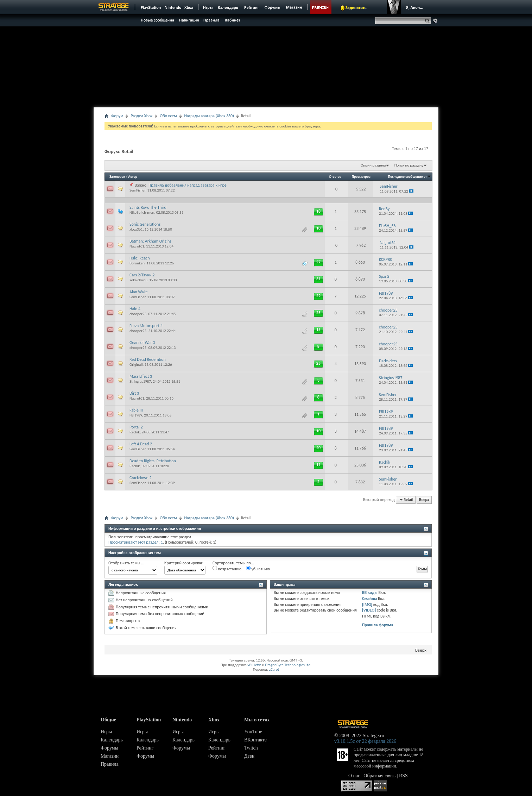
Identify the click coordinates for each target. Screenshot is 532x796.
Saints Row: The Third (148, 207)
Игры (106, 732)
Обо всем (168, 116)
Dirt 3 (134, 393)
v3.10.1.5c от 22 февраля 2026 (365, 741)
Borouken (137, 263)
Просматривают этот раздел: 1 (136, 542)
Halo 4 (135, 309)
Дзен (249, 756)
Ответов (335, 177)
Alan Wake (139, 292)
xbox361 (136, 229)
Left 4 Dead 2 (141, 444)
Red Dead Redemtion (148, 359)
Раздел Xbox (141, 116)
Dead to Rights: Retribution (153, 461)
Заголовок (117, 177)
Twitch (251, 748)
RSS (403, 776)
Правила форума (378, 625)
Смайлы (369, 598)
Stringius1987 (140, 381)
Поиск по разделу (409, 165)
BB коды (370, 593)
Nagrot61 (137, 246)
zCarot (274, 669)
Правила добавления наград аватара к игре (188, 185)
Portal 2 (136, 427)
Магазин (110, 756)
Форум (117, 116)
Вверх (424, 500)
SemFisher (137, 190)
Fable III (136, 410)
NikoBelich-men (142, 212)
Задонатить (356, 8)
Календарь (112, 740)
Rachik (135, 432)
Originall (136, 365)
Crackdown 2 (141, 478)
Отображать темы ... (126, 563)
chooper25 (138, 314)
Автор (133, 177)
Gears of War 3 (142, 343)
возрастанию (227, 569)
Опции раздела (373, 165)
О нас (354, 776)
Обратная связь (379, 776)
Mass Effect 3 (141, 376)
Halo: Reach (140, 258)
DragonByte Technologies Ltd (288, 665)
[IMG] (367, 604)
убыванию (258, 569)
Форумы (109, 748)
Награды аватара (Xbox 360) (209, 116)
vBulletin (254, 665)
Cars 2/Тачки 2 (142, 275)
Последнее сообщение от (410, 177)
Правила (110, 764)
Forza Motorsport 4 (146, 326)
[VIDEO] (369, 610)
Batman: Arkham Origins (150, 241)
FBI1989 (136, 415)
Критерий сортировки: (184, 563)
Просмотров (361, 177)
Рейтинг (145, 748)
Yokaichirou (138, 280)
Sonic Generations (145, 224)
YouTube (253, 732)
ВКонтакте (255, 740)
